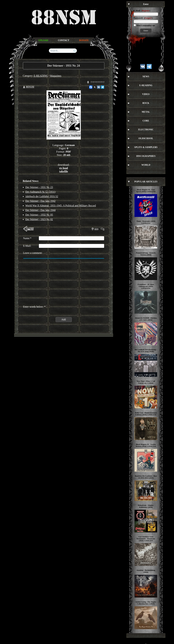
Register (146, 11)
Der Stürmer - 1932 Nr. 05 (39, 215)
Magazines (56, 76)
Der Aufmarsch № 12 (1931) (40, 192)
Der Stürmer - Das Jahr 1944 (40, 210)
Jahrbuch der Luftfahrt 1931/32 (42, 196)
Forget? (148, 18)
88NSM (30, 87)
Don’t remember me (146, 25)
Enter (146, 31)
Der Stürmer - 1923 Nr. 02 (39, 219)
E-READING (41, 76)
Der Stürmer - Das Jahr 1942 (40, 201)
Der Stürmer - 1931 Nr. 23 (39, 187)
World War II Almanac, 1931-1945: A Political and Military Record (61, 206)
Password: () (143, 18)
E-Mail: (137, 11)
